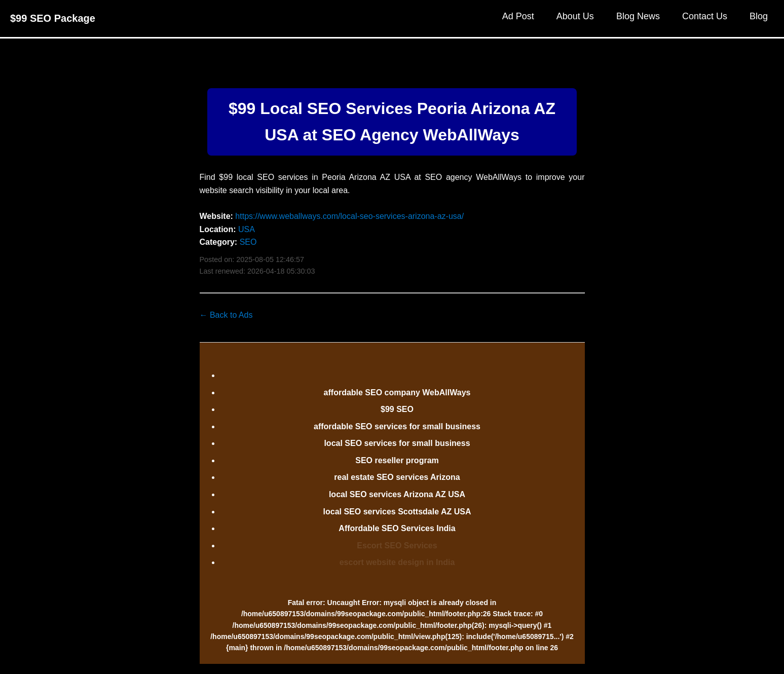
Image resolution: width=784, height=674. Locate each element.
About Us (575, 16)
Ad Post (518, 16)
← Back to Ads (226, 315)
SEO (248, 242)
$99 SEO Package (53, 18)
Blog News (638, 16)
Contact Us (705, 16)
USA (247, 229)
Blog (759, 16)
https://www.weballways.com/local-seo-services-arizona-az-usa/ (349, 216)
